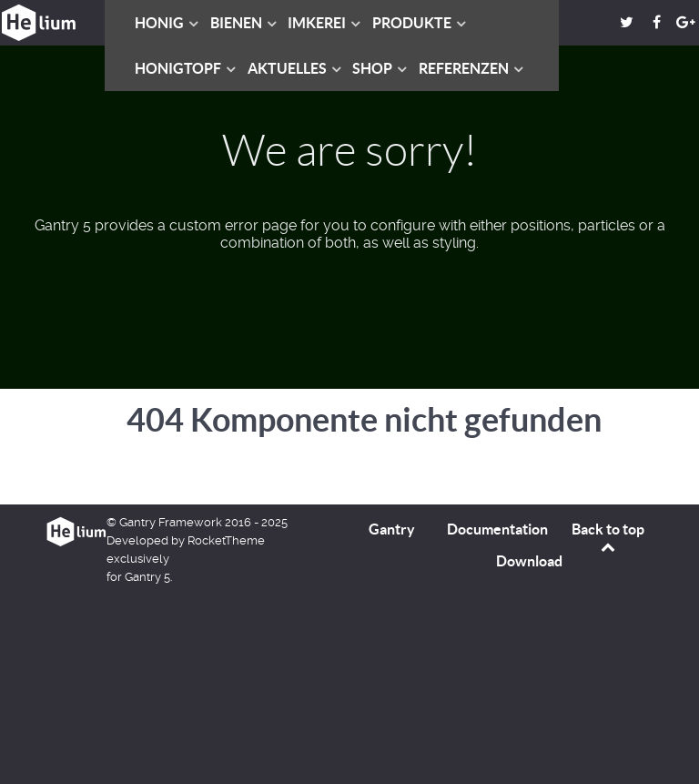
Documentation (497, 529)
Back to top (608, 537)
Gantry (392, 529)
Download (529, 561)
